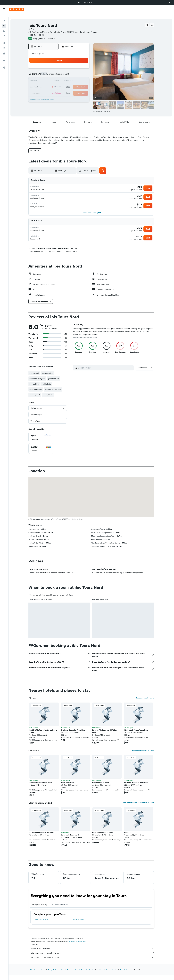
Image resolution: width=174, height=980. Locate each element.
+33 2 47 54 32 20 (36, 31)
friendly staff (34, 378)
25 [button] (53, 89)
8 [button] (77, 71)
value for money (36, 394)
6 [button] (65, 71)
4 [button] (53, 71)
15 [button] (77, 77)
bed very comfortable (53, 394)
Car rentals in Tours (41, 925)
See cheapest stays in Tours (143, 755)
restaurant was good (37, 383)
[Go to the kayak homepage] (17, 9)
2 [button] (83, 65)
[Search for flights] (4, 17)
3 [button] (47, 71)
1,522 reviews (49, 34)
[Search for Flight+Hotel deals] (4, 32)
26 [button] (59, 89)
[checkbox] (41, 442)
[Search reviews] (105, 373)
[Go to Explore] (4, 39)
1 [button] (77, 65)
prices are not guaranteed (77, 946)
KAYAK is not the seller (92, 953)
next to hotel (46, 389)
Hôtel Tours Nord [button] (68, 787)
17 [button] (47, 83)
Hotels (43, 975)
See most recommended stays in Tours (139, 807)
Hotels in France (66, 975)
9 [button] (83, 71)
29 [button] (77, 89)
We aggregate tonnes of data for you (92, 958)
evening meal (35, 400)
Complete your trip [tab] (40, 910)
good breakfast (54, 383)
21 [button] (71, 83)
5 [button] (59, 71)
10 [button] (47, 77)
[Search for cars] (4, 27)
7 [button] (71, 71)
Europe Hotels (53, 975)
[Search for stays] (4, 22)
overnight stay (48, 400)
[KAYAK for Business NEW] (4, 50)
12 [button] (59, 77)
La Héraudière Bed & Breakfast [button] (42, 837)
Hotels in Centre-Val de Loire (84, 975)
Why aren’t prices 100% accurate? (92, 962)
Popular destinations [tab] (60, 910)
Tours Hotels (124, 975)
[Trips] (4, 57)
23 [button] (83, 83)
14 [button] (71, 77)
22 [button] (77, 83)
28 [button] (71, 89)
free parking (34, 389)
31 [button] (47, 95)
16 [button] (83, 77)
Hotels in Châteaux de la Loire (107, 975)
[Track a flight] (4, 44)
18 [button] (53, 83)
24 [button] (47, 89)
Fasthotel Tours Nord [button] (101, 787)
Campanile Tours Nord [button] (70, 840)
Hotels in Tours (78, 925)
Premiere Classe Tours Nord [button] (41, 787)
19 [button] (59, 83)
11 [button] (53, 77)
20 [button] (65, 83)
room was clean (48, 378)
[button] (169, 3)
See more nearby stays (145, 703)
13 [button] (65, 77)
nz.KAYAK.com (33, 975)
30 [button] (83, 89)
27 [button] (65, 89)
